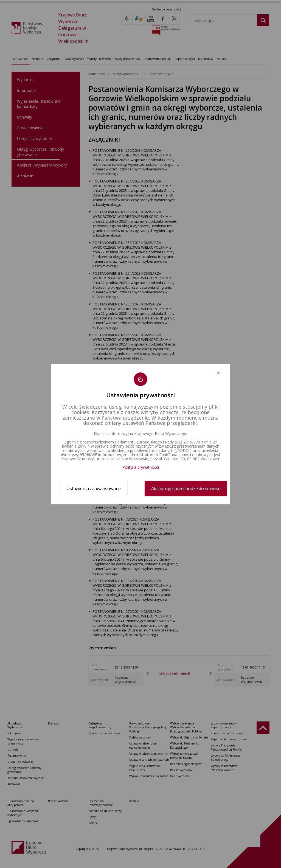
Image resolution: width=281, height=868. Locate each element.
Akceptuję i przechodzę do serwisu (186, 488)
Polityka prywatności (141, 467)
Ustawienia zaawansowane (94, 488)
